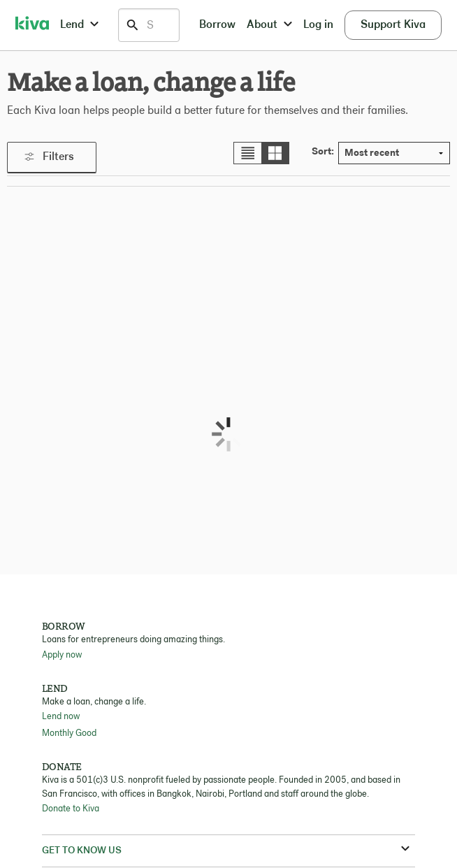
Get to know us (226, 850)
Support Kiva (393, 25)
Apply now (62, 655)
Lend (79, 25)
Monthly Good (69, 733)
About (269, 25)
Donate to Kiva (71, 809)
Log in (318, 25)
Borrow (217, 25)
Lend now (61, 717)
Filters (49, 157)
